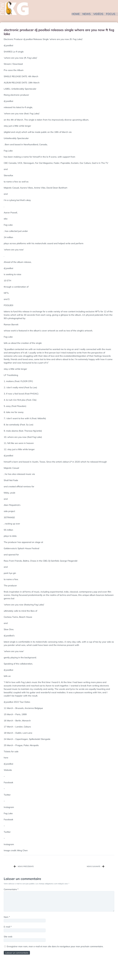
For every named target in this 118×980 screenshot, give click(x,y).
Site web (8, 937)
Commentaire (11, 889)
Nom (7, 917)
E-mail (8, 927)
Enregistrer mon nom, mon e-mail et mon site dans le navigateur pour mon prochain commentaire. (55, 947)
